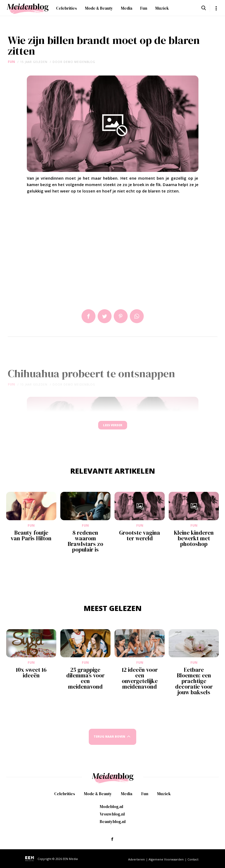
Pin (121, 316)
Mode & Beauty (99, 8)
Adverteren (137, 864)
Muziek (162, 8)
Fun (144, 8)
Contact (193, 864)
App (137, 316)
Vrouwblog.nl (112, 819)
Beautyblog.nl (113, 826)
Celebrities (67, 8)
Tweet (105, 316)
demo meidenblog (79, 62)
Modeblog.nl (111, 811)
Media (127, 8)
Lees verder (113, 428)
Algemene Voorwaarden (166, 864)
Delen (88, 316)
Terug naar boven (109, 742)
